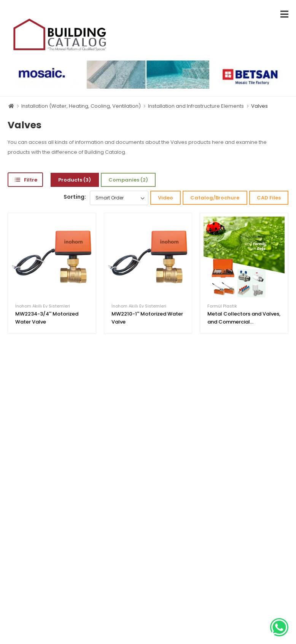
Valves (259, 106)
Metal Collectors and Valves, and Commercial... (244, 318)
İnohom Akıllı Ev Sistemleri (43, 306)
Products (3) (75, 180)
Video (166, 198)
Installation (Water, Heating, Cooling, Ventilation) (81, 106)
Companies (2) (128, 180)
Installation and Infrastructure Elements (196, 106)
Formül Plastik (222, 306)
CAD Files (269, 198)
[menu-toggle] (284, 14)
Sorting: (75, 197)
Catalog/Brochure (215, 198)
